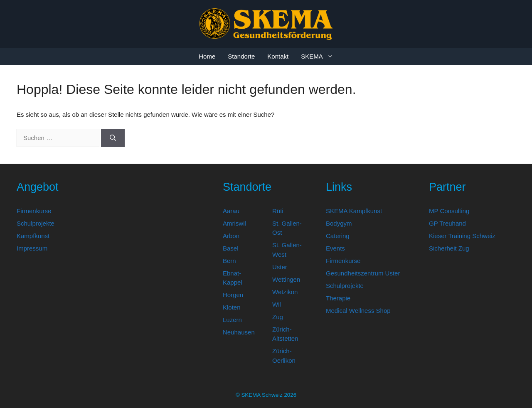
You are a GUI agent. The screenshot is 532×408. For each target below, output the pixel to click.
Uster (280, 267)
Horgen (233, 295)
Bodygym (339, 223)
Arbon (231, 236)
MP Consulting (449, 211)
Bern (229, 261)
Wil (277, 304)
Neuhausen (239, 332)
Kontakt (278, 56)
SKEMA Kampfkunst (354, 211)
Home (207, 56)
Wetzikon (285, 292)
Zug (278, 317)
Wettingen (286, 279)
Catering (338, 236)
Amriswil (234, 223)
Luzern (232, 320)
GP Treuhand (447, 223)
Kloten (232, 307)
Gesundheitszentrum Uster (363, 273)
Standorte (241, 56)
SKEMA (320, 57)
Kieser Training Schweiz (462, 236)
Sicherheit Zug (449, 248)
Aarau (231, 211)
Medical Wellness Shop (358, 311)
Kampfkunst (33, 236)
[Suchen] (113, 138)
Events (335, 248)
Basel (231, 248)
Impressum (32, 248)
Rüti (278, 211)
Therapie (338, 298)
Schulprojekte (36, 223)
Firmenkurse (34, 211)
